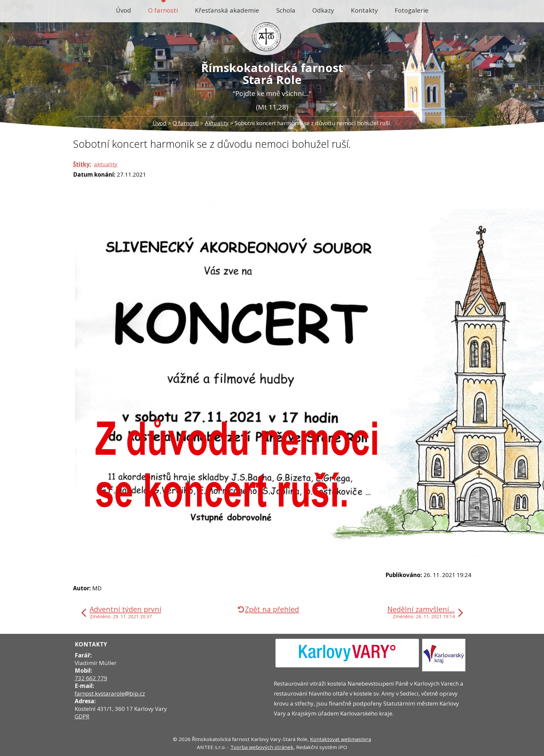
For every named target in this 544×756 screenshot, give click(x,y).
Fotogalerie (412, 10)
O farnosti (163, 10)
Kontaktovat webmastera (341, 739)
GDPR (82, 716)
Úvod (123, 10)
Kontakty (364, 10)
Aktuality (217, 123)
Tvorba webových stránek (262, 747)
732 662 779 (91, 678)
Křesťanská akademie (227, 10)
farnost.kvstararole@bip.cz (110, 693)
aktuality (106, 164)
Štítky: (82, 164)
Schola (286, 10)
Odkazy (323, 10)
